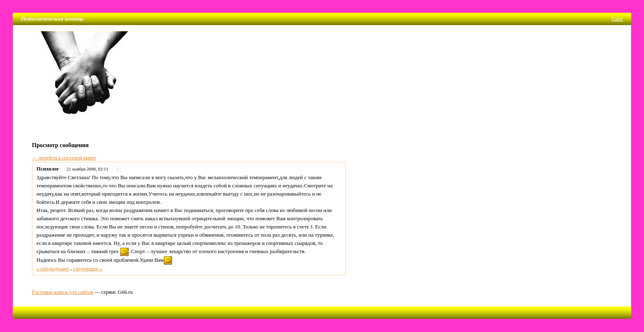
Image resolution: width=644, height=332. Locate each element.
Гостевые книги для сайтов (63, 292)
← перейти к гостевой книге (64, 158)
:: (118, 169)
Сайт (618, 19)
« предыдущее (53, 269)
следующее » (87, 269)
